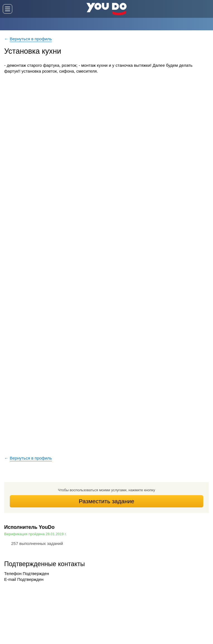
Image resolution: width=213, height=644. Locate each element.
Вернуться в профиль (31, 39)
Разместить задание (107, 501)
